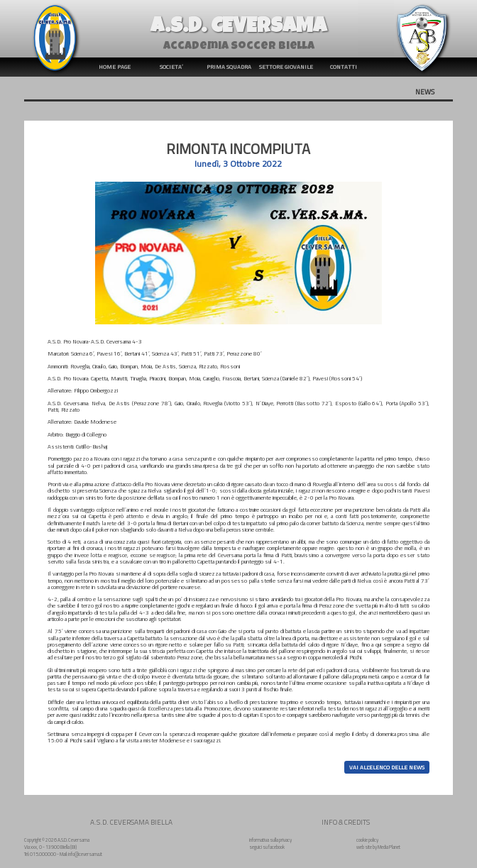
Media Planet (389, 847)
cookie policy (367, 840)
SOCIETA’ (171, 67)
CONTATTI (344, 67)
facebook (276, 847)
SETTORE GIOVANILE (286, 67)
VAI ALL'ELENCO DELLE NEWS (387, 767)
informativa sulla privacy (270, 840)
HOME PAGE (115, 67)
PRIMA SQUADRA (229, 67)
